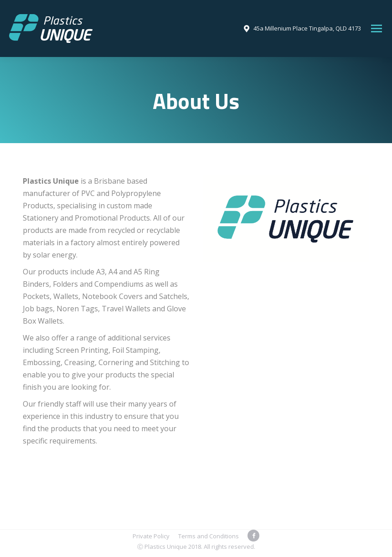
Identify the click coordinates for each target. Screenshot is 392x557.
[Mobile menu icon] (377, 28)
